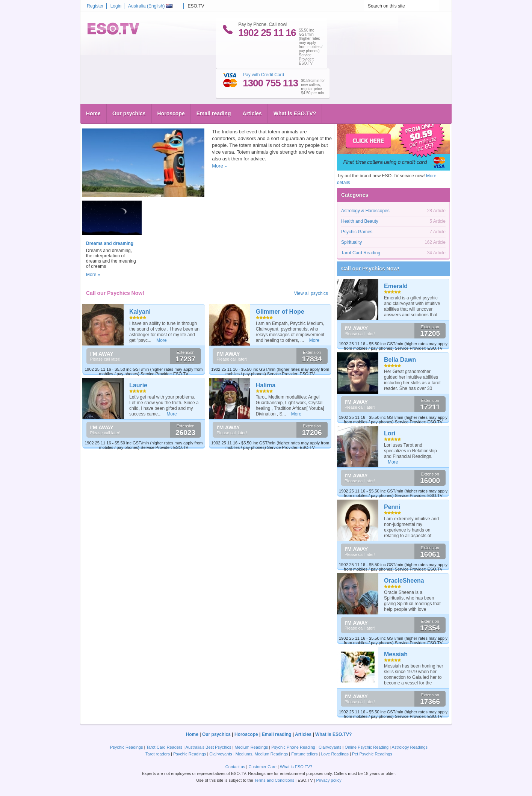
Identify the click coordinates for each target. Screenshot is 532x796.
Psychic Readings (126, 747)
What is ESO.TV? (295, 85)
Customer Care (262, 767)
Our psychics (129, 85)
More (218, 166)
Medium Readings (252, 747)
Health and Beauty (360, 221)
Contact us (235, 767)
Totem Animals (107, 108)
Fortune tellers (304, 754)
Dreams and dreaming (110, 243)
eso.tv (97, 121)
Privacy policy (329, 780)
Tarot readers (158, 754)
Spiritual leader (151, 121)
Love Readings (335, 754)
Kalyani (140, 312)
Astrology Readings (410, 747)
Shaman (175, 121)
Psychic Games (357, 232)
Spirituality (200, 121)
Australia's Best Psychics (209, 747)
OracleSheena (404, 581)
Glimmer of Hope (280, 312)
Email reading (214, 85)
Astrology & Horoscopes (365, 211)
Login (116, 6)
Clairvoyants (330, 747)
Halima (266, 385)
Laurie (138, 385)
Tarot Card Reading (361, 253)
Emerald (396, 286)
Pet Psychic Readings (372, 754)
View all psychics (311, 293)
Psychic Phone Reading (293, 747)
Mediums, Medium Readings (262, 754)
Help (116, 121)
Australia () (150, 6)
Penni (392, 507)
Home (93, 85)
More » (93, 275)
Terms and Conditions (274, 780)
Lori (390, 433)
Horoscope (171, 85)
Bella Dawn (400, 360)
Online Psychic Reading (367, 747)
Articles (252, 85)
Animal (129, 121)
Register (95, 6)
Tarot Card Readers (164, 747)
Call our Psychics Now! (370, 269)
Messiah (396, 654)
